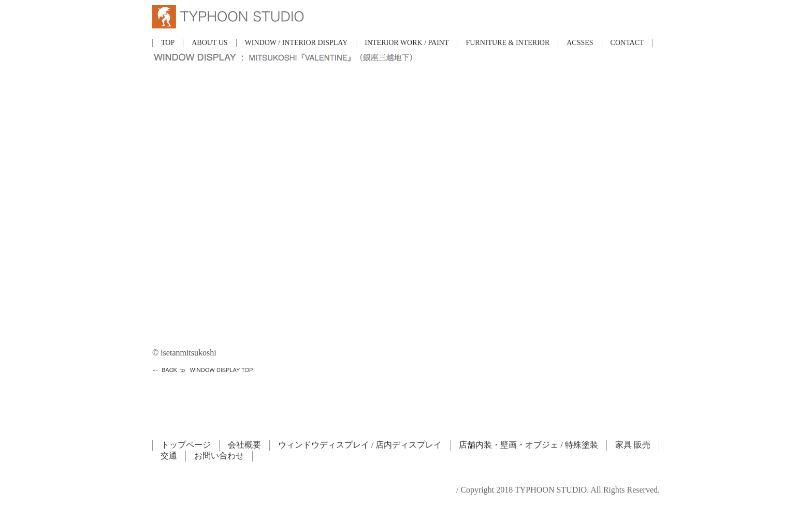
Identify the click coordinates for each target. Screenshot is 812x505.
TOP (168, 43)
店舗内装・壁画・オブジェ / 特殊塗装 (528, 445)
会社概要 (244, 445)
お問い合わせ (219, 456)
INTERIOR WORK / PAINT (407, 43)
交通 (169, 456)
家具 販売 (633, 445)
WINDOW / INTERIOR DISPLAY (296, 43)
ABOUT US (209, 43)
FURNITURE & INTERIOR (508, 43)
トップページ (186, 445)
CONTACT (627, 43)
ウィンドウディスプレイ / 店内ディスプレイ (360, 445)
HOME (164, 377)
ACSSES (580, 43)
